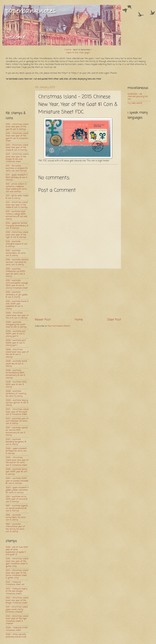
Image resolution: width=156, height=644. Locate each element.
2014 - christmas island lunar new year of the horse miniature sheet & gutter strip (17, 574)
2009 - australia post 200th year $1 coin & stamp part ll (16, 334)
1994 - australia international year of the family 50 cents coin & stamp (15, 528)
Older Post (114, 320)
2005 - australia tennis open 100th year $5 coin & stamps (17, 472)
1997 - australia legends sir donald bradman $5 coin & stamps (17, 508)
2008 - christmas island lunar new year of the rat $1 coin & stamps (17, 353)
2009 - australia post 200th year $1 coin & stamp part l (16, 343)
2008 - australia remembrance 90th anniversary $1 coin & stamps (15, 374)
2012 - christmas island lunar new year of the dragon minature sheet (17, 600)
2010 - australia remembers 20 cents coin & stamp (16, 253)
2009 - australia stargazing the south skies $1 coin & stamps (16, 325)
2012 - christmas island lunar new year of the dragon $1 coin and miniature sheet (17, 158)
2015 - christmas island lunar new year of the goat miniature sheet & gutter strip (17, 562)
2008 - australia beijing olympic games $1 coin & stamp (17, 403)
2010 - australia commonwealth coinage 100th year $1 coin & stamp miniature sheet (17, 284)
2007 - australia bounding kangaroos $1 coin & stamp (16, 442)
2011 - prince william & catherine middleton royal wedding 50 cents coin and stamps (16, 188)
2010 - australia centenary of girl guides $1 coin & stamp (17, 295)
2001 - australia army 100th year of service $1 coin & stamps (17, 499)
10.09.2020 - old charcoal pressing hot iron (138, 97)
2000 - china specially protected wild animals (16, 636)
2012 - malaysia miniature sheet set (15, 583)
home (68, 50)
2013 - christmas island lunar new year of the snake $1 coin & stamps (17, 148)
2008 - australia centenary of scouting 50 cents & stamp (16, 394)
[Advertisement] (17, 96)
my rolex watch (135, 103)
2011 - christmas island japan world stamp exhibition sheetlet (17, 609)
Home (79, 320)
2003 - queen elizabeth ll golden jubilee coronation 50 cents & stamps (17, 490)
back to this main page (78, 53)
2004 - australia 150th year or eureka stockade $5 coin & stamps (17, 481)
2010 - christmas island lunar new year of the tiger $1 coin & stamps (17, 235)
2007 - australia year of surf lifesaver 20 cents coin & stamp (17, 421)
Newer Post (43, 320)
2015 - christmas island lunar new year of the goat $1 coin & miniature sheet (17, 137)
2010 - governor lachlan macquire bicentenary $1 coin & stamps (17, 226)
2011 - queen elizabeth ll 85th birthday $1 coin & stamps (17, 177)
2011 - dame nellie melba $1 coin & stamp (17, 197)
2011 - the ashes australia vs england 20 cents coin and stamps (17, 168)
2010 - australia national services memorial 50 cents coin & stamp (17, 262)
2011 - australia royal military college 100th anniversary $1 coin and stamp (16, 215)
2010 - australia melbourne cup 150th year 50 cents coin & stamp (15, 273)
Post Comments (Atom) (59, 326)
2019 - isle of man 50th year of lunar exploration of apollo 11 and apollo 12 (17, 551)
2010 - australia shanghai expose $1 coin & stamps (17, 244)
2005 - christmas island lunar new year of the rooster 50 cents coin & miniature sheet (17, 461)
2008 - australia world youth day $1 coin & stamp (16, 364)
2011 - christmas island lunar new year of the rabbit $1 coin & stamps (17, 205)
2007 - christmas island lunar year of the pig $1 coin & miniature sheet (17, 412)
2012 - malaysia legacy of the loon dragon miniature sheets (17, 591)
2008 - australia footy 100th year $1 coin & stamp (16, 384)
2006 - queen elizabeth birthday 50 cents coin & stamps (16, 451)
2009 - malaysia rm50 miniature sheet (17, 629)
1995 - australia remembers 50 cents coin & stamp (16, 518)
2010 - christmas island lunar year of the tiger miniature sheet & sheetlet (17, 620)
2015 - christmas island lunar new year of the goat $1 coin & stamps (17, 127)
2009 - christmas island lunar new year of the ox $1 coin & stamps (17, 315)
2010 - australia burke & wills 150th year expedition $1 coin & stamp (17, 305)
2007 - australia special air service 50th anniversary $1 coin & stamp (17, 431)
